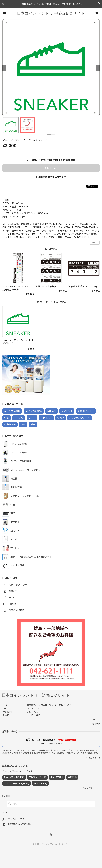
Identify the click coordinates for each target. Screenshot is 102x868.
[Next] (98, 68)
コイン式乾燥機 (19, 452)
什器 (13, 505)
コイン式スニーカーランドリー (27, 470)
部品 (13, 513)
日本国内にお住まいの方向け (51, 177)
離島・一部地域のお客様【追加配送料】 (31, 557)
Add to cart (51, 168)
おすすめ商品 (17, 565)
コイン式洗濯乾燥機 (21, 461)
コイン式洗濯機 (19, 444)
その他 (14, 539)
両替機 (14, 479)
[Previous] (4, 68)
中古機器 (15, 522)
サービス (15, 548)
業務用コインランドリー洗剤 (25, 496)
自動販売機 (16, 487)
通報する (95, 242)
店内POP (15, 531)
